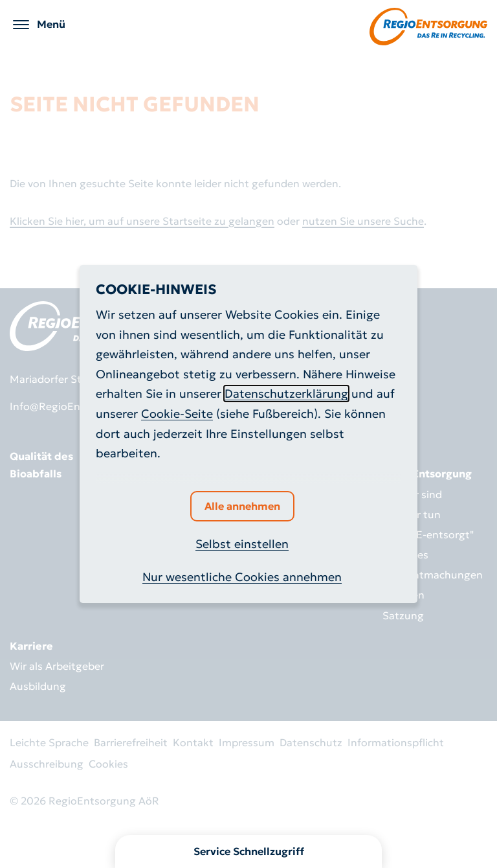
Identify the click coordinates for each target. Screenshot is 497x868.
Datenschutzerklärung (286, 394)
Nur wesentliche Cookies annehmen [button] (242, 577)
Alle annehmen (242, 506)
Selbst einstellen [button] (242, 544)
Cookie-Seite (177, 414)
